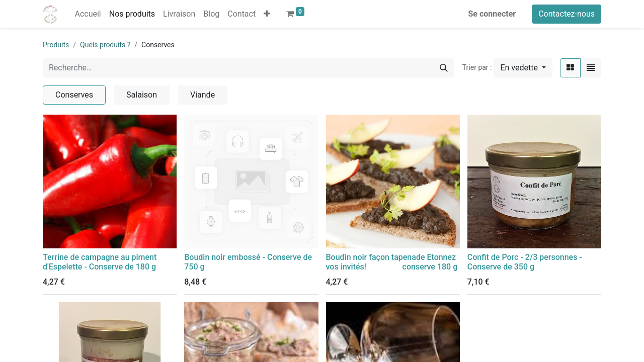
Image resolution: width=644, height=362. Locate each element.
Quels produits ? (105, 45)
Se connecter (492, 14)
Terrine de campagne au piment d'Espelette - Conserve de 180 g (100, 262)
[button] (267, 14)
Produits (56, 45)
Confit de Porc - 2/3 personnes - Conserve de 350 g (525, 262)
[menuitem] (88, 14)
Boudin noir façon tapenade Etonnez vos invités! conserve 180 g (392, 262)
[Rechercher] (444, 68)
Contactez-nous (567, 14)
